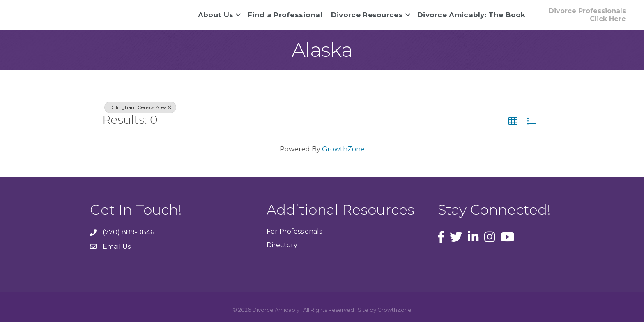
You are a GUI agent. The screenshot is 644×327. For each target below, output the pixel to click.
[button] (513, 127)
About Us (216, 17)
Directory (282, 250)
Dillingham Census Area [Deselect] (140, 112)
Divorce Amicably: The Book (471, 17)
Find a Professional (285, 17)
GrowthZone (343, 154)
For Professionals (294, 236)
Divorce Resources (367, 17)
